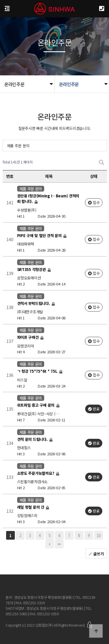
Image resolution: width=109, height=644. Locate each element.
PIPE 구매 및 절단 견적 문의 (40, 235)
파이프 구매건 (28, 337)
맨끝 (59, 544)
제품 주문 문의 (18, 146)
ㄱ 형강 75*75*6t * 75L (38, 371)
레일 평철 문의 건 (31, 507)
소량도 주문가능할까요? (36, 473)
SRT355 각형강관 (32, 269)
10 (99, 535)
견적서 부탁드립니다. (34, 303)
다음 (50, 544)
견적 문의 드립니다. (33, 439)
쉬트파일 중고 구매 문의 (36, 405)
